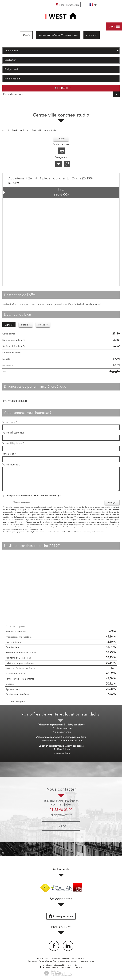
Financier (43, 325)
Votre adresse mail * (14, 433)
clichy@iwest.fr (61, 815)
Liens (68, 961)
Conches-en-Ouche (20, 130)
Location (92, 35)
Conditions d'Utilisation (74, 532)
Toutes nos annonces (86, 961)
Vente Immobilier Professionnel (58, 35)
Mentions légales (45, 961)
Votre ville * (9, 454)
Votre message (11, 465)
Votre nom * (10, 422)
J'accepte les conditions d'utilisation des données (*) (33, 495)
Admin (74, 961)
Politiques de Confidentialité (47, 532)
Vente (26, 35)
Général (9, 325)
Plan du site (33, 961)
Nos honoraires (59, 961)
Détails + (26, 325)
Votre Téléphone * (13, 443)
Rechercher (61, 88)
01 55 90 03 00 (61, 810)
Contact (61, 826)
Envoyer (112, 503)
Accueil (6, 130)
